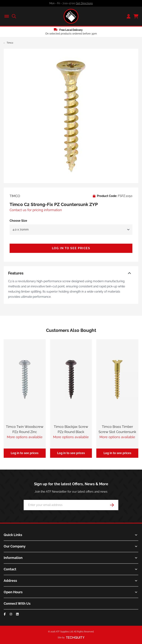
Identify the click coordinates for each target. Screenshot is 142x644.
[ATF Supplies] (71, 16)
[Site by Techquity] (75, 638)
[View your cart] (136, 16)
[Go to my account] (129, 16)
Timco (10, 43)
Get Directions (84, 3)
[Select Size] (71, 230)
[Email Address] (71, 505)
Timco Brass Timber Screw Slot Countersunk (117, 429)
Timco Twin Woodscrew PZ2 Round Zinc (25, 429)
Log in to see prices (71, 248)
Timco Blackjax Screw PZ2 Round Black (71, 429)
